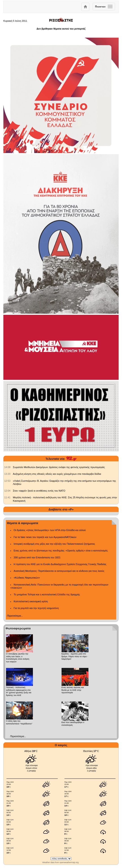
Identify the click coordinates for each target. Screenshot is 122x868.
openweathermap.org (69, 862)
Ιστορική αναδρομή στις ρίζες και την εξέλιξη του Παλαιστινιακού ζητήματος (54, 544)
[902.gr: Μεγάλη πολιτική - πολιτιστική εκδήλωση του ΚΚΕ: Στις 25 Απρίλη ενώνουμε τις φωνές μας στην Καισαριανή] (7, 497)
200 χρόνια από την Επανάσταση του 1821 (37, 557)
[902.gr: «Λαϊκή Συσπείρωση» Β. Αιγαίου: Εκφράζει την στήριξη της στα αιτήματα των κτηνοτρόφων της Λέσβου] (7, 481)
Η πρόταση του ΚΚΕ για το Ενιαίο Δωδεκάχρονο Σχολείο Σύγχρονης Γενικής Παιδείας (60, 564)
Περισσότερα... (15, 616)
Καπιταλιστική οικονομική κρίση (31, 601)
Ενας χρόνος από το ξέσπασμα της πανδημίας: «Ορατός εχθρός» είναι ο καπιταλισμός (61, 551)
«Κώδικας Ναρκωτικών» (27, 578)
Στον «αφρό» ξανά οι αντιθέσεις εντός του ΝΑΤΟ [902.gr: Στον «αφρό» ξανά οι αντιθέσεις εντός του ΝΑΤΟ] (39, 491)
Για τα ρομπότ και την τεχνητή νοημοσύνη (36, 608)
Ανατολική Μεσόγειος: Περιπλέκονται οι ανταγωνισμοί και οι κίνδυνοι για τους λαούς (59, 571)
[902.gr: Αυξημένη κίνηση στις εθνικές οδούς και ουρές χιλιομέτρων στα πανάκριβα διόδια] (7, 474)
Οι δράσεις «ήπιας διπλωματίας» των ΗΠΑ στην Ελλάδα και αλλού (50, 530)
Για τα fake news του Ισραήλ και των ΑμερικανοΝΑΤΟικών (45, 537)
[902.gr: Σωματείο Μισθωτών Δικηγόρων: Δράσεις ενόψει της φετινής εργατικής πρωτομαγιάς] (7, 467)
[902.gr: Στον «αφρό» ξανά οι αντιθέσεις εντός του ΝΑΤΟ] (7, 491)
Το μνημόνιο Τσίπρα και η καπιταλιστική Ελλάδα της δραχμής (47, 594)
